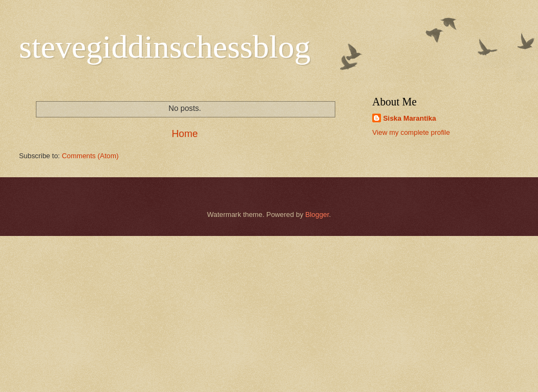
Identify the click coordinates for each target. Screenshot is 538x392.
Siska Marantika (409, 118)
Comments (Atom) (90, 156)
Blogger (317, 214)
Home (185, 134)
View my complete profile (411, 132)
